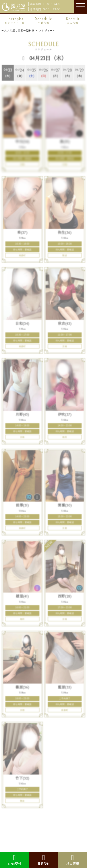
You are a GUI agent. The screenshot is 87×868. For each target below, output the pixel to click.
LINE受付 (15, 860)
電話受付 (43, 860)
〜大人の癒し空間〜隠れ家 (18, 31)
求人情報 (73, 860)
